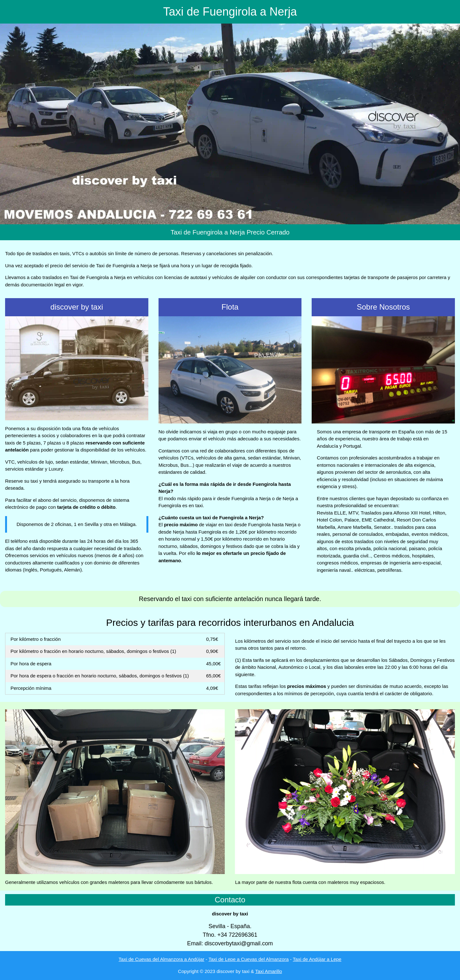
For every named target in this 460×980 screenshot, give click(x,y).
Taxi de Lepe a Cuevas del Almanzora (249, 959)
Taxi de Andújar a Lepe (317, 959)
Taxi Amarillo (269, 971)
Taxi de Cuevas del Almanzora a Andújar (162, 959)
